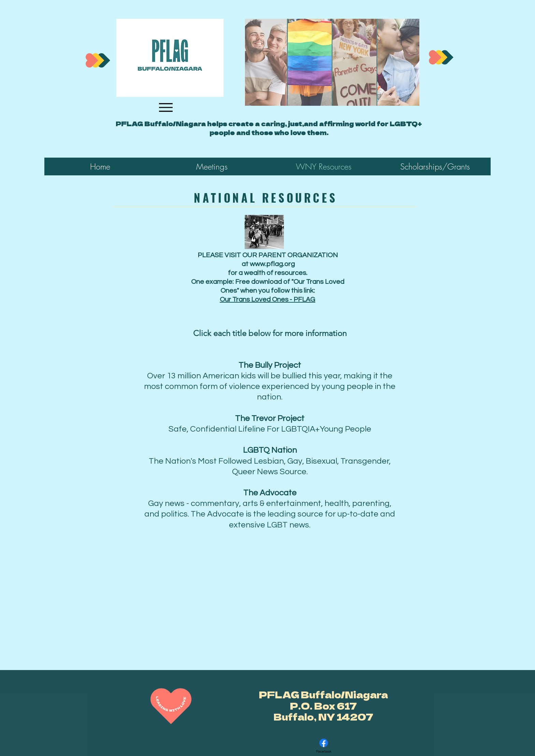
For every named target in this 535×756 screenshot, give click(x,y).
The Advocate (270, 493)
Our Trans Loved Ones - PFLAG (267, 300)
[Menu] (166, 107)
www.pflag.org (272, 264)
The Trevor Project (270, 418)
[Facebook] (323, 746)
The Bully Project (270, 365)
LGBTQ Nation (270, 450)
